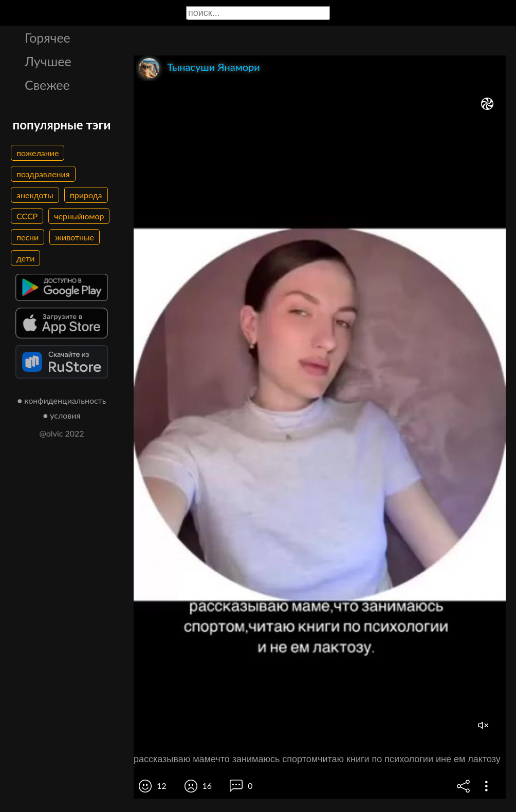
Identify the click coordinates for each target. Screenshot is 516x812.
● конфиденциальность (62, 400)
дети (25, 258)
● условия (62, 415)
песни (27, 237)
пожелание (38, 153)
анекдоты (35, 195)
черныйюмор (79, 216)
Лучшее (48, 61)
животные (75, 237)
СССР (27, 216)
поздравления (43, 174)
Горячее (48, 37)
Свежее (47, 85)
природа (86, 195)
